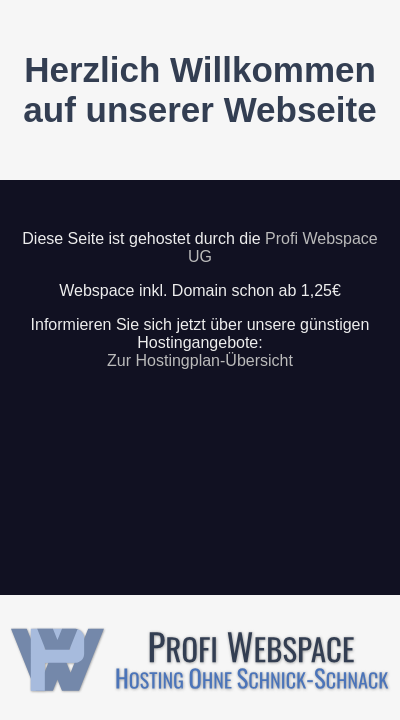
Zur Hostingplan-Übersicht (200, 360)
